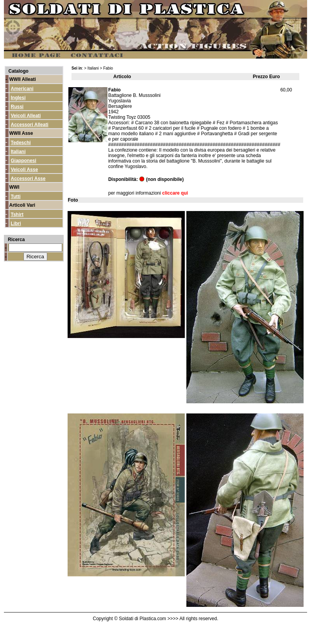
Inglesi (18, 98)
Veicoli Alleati (26, 116)
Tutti (16, 197)
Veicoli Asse (25, 170)
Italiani (18, 152)
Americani (22, 89)
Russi (17, 107)
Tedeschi (21, 143)
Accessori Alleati (30, 125)
